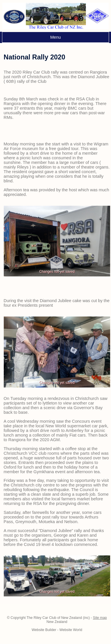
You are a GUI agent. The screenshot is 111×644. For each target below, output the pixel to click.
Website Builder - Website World (57, 630)
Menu (55, 37)
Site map (100, 618)
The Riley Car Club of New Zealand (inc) (58, 618)
